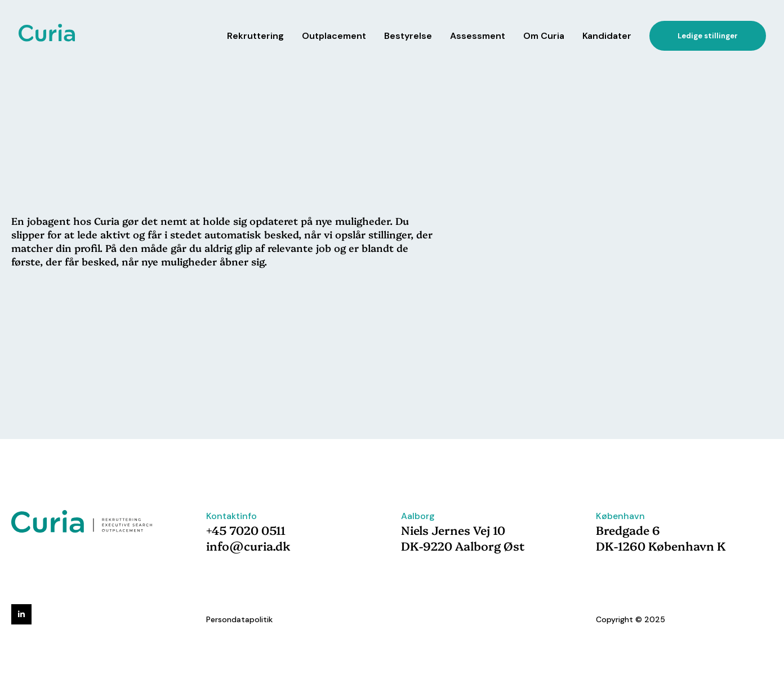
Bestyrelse (408, 36)
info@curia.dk (248, 546)
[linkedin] (21, 614)
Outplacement (334, 36)
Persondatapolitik (239, 619)
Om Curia (544, 36)
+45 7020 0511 (246, 530)
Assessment (478, 36)
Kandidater (607, 36)
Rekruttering (255, 36)
